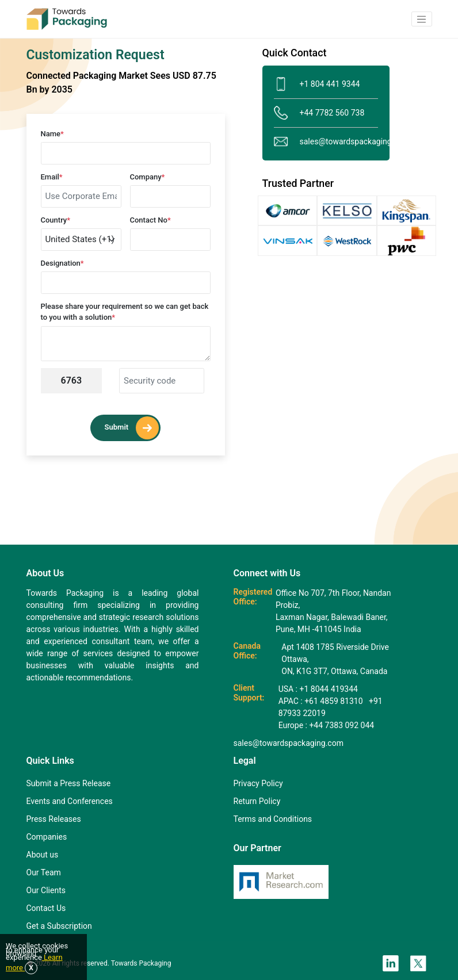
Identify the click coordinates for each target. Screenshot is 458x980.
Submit (132, 428)
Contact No (150, 220)
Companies (47, 837)
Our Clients (46, 890)
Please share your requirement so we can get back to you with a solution (125, 312)
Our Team (44, 872)
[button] (422, 19)
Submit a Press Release (69, 783)
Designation (62, 263)
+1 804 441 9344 (317, 84)
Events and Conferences (70, 801)
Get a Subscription (59, 926)
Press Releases (54, 819)
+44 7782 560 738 (319, 113)
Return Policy (257, 801)
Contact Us (46, 908)
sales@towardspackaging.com (326, 142)
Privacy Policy (258, 783)
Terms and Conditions (273, 819)
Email (52, 177)
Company (148, 177)
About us (43, 855)
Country (56, 220)
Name (52, 134)
